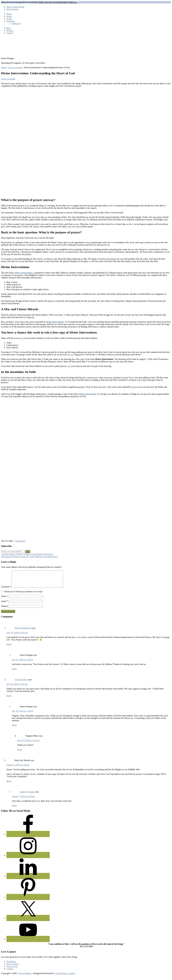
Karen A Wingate (27, 795)
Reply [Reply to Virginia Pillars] (9, 699)
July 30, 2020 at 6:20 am (17, 636)
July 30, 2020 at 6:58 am (17, 687)
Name (4, 599)
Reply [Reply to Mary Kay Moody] (9, 784)
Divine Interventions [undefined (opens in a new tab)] (24, 273)
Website (5, 609)
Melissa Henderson (23, 631)
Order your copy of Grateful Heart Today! (56, 2)
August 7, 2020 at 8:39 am (23, 800)
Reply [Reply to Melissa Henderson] (9, 648)
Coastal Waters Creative (65, 977)
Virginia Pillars (21, 683)
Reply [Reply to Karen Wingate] (14, 672)
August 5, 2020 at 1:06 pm (18, 768)
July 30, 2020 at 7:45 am (22, 714)
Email (4, 604)
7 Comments (20, 541)
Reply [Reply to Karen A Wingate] (14, 809)
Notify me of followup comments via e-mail (23, 595)
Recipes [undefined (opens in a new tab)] (71, 355)
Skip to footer (12, 9)
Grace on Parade (8, 79)
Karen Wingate (25, 977)
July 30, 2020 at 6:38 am (22, 663)
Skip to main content (15, 7)
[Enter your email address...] (13, 552)
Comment (6, 590)
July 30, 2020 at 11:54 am (28, 744)
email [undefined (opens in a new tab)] (21, 338)
